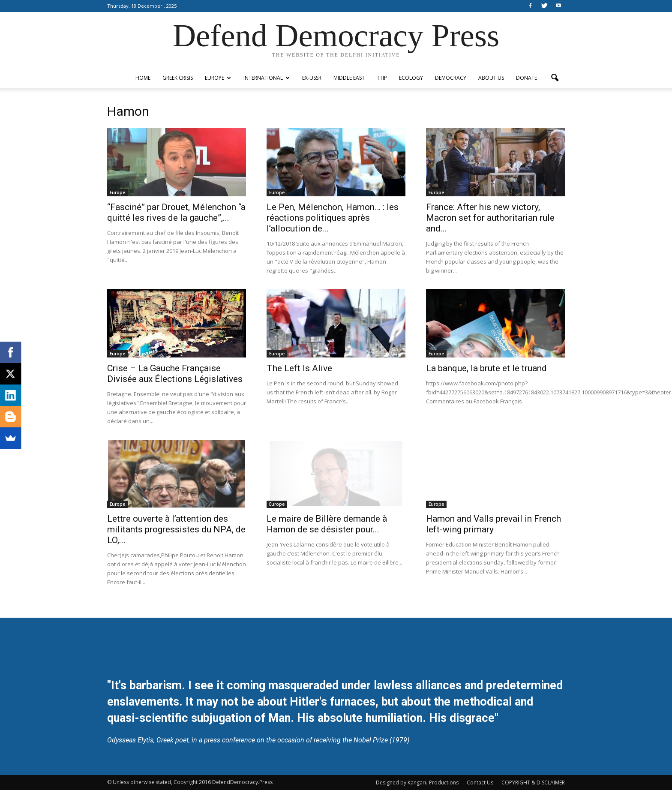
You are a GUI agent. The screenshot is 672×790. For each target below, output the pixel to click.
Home (143, 78)
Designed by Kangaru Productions (417, 782)
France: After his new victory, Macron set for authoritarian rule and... (490, 218)
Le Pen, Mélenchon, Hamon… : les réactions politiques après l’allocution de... (333, 218)
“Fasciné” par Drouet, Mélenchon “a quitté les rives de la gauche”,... (176, 212)
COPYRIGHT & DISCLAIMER (533, 782)
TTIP (382, 78)
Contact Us (480, 782)
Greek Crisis (178, 78)
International (267, 78)
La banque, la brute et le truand (486, 368)
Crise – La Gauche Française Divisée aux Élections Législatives (175, 374)
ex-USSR (312, 78)
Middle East (349, 78)
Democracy (451, 78)
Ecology (411, 78)
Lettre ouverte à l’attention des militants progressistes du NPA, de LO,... (176, 529)
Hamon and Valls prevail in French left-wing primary (493, 524)
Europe (218, 78)
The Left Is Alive (299, 368)
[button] (555, 78)
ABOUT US (491, 78)
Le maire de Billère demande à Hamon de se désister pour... (327, 524)
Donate (526, 78)
